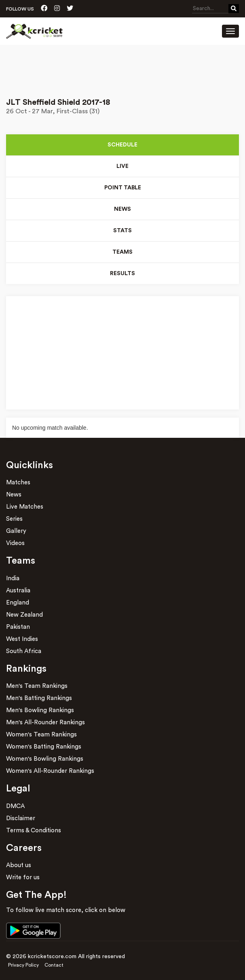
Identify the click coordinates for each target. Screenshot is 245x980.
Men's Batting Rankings (39, 698)
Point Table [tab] (123, 188)
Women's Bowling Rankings (45, 759)
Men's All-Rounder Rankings (45, 722)
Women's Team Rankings (41, 735)
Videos (15, 543)
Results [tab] (122, 274)
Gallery (16, 531)
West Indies (22, 639)
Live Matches (25, 507)
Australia (18, 591)
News (14, 495)
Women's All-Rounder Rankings (50, 771)
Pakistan (18, 627)
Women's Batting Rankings (44, 747)
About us (19, 865)
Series (14, 519)
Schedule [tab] (122, 145)
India (13, 578)
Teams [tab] (122, 252)
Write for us (23, 877)
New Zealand (24, 615)
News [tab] (122, 209)
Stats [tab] (122, 231)
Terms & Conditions (34, 830)
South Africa (24, 651)
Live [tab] (122, 166)
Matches (18, 483)
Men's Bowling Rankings (40, 710)
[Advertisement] (122, 68)
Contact (54, 965)
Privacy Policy (23, 965)
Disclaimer (21, 818)
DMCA (15, 806)
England (18, 603)
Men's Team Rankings (37, 686)
